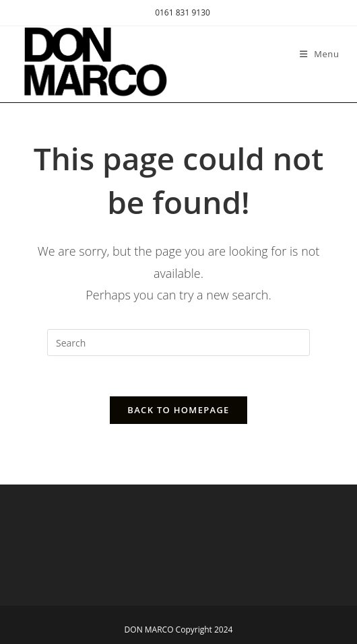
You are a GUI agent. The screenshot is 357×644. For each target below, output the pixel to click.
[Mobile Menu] (320, 54)
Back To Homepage (178, 410)
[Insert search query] (178, 343)
